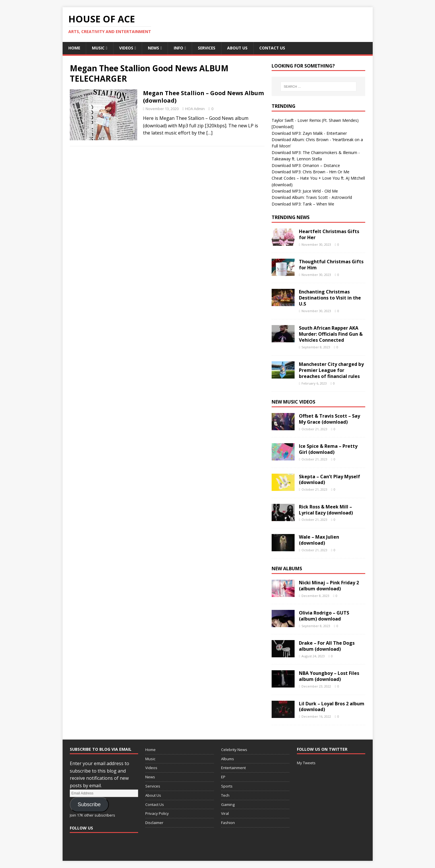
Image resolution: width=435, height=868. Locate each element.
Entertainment (233, 768)
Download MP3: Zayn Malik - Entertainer (309, 133)
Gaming (228, 804)
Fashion (228, 823)
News (154, 48)
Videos (127, 48)
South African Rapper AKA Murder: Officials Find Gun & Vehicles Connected (331, 334)
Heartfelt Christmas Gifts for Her (329, 234)
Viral (225, 814)
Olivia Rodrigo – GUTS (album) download (324, 616)
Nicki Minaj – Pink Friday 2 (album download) (329, 586)
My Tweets (306, 763)
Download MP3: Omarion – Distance (306, 165)
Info (180, 48)
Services (208, 48)
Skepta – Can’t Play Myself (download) (329, 480)
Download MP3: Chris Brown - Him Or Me (311, 172)
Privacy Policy (157, 814)
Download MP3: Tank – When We (303, 204)
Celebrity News (234, 750)
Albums (228, 759)
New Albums (287, 569)
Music (98, 48)
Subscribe (89, 804)
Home (74, 48)
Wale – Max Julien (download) (319, 540)
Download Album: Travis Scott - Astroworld (312, 198)
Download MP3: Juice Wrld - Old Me (305, 191)
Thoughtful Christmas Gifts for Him (331, 265)
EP (223, 777)
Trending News (291, 217)
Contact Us (274, 48)
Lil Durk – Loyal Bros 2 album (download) (332, 707)
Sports (227, 786)
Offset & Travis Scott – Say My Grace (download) (329, 419)
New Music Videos (293, 402)
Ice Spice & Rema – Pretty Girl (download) (328, 449)
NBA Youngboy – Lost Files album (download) (329, 676)
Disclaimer (154, 823)
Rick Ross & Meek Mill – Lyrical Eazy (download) (326, 510)
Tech (225, 795)
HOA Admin (195, 109)
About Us (239, 48)
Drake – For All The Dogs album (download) (327, 646)
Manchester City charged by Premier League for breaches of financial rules (331, 370)
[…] (209, 133)
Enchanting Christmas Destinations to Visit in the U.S (330, 298)
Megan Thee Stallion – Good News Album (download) (203, 97)
